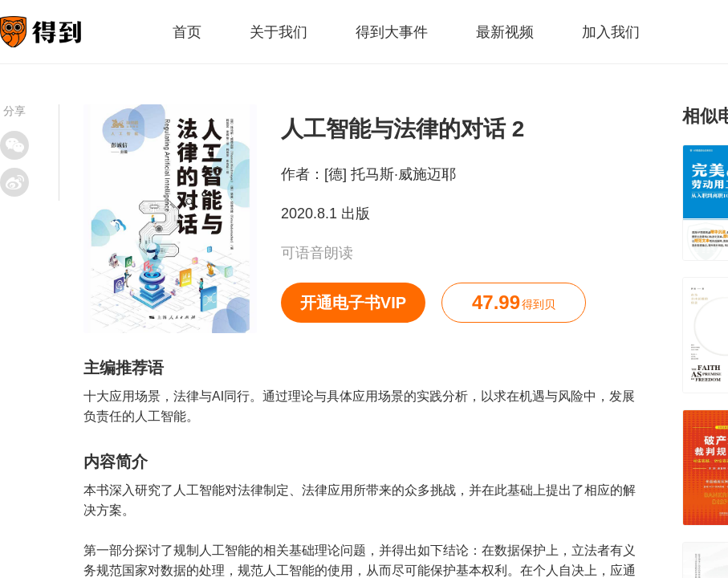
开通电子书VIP (353, 303)
